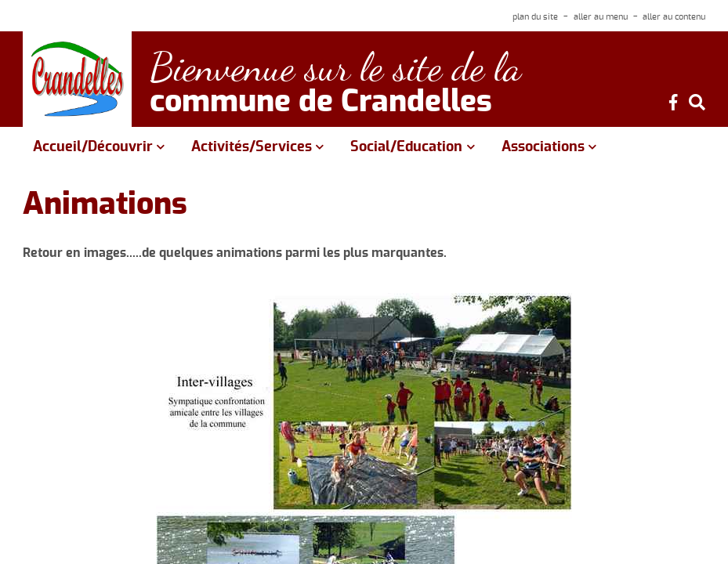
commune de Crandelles (321, 103)
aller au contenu (674, 17)
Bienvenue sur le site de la (335, 68)
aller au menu (601, 17)
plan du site (535, 17)
